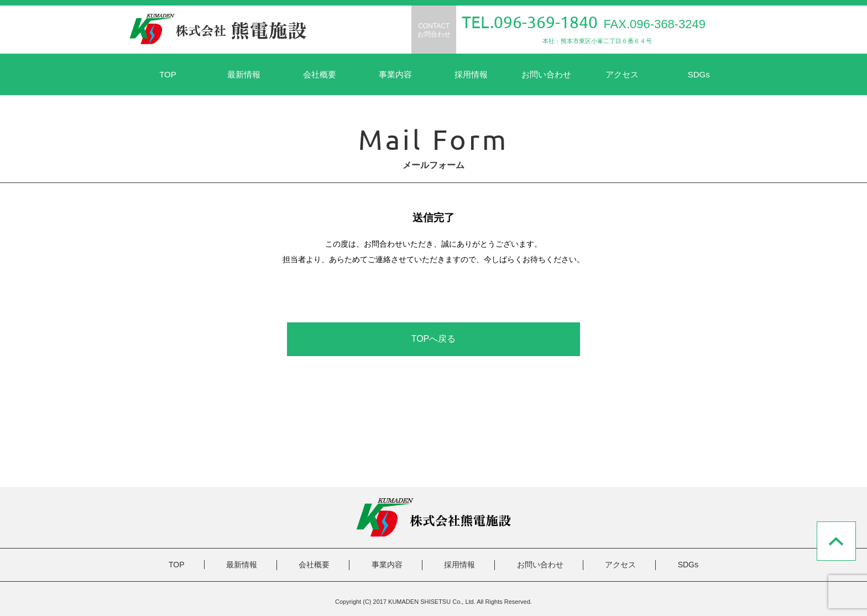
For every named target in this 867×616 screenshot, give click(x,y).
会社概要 (320, 74)
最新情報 (244, 74)
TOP (168, 74)
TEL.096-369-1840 (530, 22)
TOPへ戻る (434, 339)
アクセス (622, 74)
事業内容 (395, 74)
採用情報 (471, 74)
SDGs (699, 74)
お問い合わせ (546, 74)
